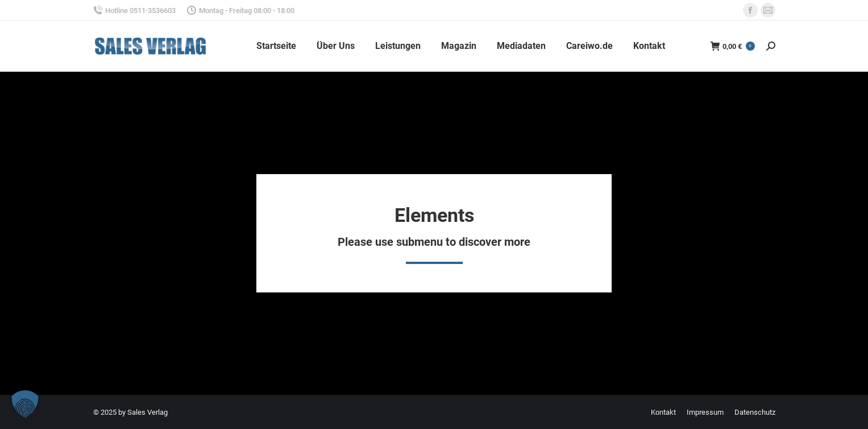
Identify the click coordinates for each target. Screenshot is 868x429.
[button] (25, 404)
